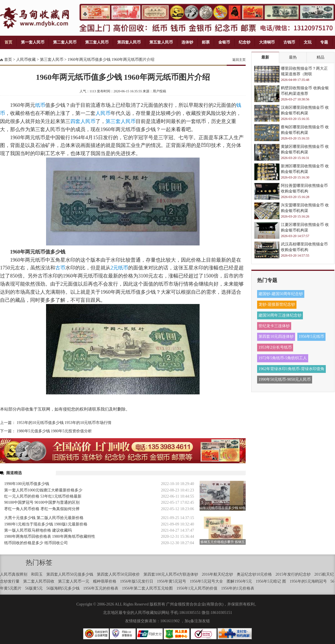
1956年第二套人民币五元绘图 (147, 588)
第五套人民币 (161, 42)
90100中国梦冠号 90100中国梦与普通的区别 (42, 502)
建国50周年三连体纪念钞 (280, 315)
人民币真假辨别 (14, 574)
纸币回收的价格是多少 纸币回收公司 (36, 543)
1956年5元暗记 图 (271, 581)
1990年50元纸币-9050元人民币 (285, 379)
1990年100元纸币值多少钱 (27, 484)
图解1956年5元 (239, 581)
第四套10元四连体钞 (276, 337)
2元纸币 (119, 268)
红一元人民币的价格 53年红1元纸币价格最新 (43, 496)
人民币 (103, 113)
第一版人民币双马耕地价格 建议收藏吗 (38, 530)
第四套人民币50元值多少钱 (70, 574)
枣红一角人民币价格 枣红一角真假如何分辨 (42, 509)
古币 (60, 268)
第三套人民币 (97, 42)
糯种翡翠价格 (105, 581)
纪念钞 (245, 42)
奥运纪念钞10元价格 (254, 574)
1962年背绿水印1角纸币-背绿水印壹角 (291, 369)
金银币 (224, 42)
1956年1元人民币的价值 (197, 588)
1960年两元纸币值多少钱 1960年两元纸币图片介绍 (111, 60)
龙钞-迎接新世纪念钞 (277, 304)
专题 (324, 42)
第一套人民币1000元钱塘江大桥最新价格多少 (43, 490)
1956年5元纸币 (311, 337)
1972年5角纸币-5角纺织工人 (283, 358)
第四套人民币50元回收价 (118, 574)
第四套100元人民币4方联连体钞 (171, 574)
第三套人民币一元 (74, 581)
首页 (8, 42)
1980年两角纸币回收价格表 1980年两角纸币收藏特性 (50, 536)
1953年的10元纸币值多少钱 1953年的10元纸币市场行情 (64, 423)
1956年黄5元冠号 (172, 581)
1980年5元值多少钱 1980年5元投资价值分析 (54, 431)
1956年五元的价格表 (101, 588)
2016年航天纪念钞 (217, 574)
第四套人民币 (129, 42)
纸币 (40, 105)
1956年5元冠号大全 (206, 581)
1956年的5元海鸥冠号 (308, 581)
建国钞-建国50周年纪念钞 (281, 294)
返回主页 (239, 60)
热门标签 (39, 563)
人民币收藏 (26, 60)
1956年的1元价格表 (238, 588)
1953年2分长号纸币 (275, 347)
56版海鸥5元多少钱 (63, 588)
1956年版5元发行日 (137, 581)
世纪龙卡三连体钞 (274, 326)
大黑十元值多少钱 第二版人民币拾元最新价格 (44, 518)
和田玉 (37, 574)
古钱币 (289, 42)
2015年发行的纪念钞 (293, 574)
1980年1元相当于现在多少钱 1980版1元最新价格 (46, 524)
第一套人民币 (33, 42)
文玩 (308, 42)
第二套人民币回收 (39, 581)
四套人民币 (83, 121)
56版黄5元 (34, 588)
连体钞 (187, 42)
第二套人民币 (65, 42)
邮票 (206, 42)
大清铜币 (267, 42)
